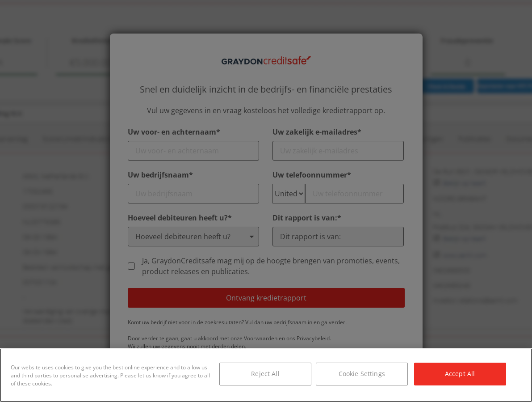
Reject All (265, 374)
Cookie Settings (362, 374)
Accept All (460, 374)
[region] (266, 375)
